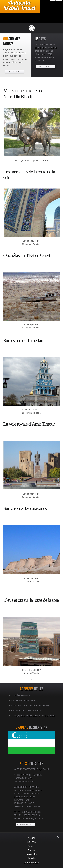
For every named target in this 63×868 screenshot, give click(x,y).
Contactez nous (31, 863)
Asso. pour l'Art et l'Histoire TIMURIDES (30, 705)
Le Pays (32, 842)
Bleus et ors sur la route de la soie (31, 600)
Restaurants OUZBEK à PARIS (26, 711)
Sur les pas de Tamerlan (23, 340)
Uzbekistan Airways (20, 695)
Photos (31, 850)
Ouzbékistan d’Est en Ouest (27, 255)
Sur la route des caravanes (25, 508)
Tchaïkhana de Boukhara (23, 700)
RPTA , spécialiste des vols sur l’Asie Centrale (33, 716)
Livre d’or (31, 858)
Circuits (32, 846)
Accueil (31, 838)
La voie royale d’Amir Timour (29, 424)
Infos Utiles (31, 854)
